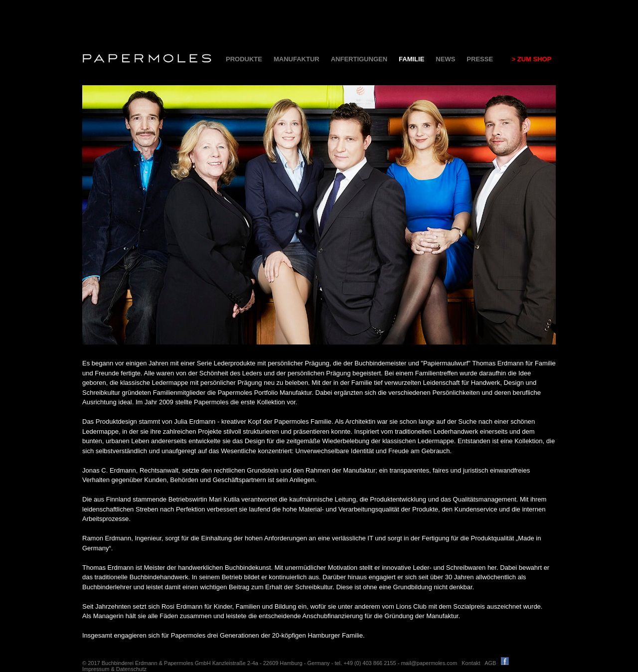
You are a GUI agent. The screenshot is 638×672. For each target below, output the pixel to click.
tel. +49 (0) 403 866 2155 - (368, 663)
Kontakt (471, 663)
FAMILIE (411, 59)
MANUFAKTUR (297, 59)
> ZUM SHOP (528, 59)
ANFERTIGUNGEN (359, 59)
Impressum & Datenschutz (114, 669)
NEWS (445, 59)
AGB (490, 663)
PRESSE (480, 59)
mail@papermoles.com (429, 663)
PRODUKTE (244, 59)
